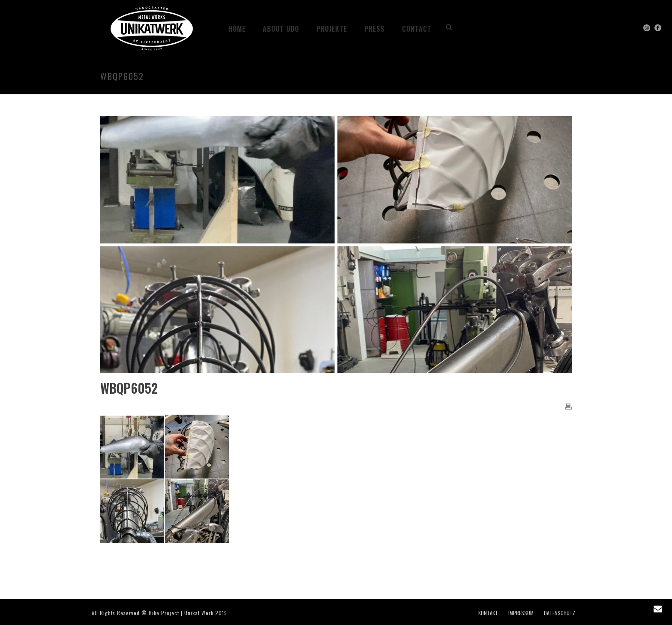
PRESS (375, 29)
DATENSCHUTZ (559, 613)
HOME (237, 29)
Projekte (332, 29)
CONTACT (417, 29)
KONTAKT (488, 613)
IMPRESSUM (521, 613)
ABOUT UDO (281, 29)
